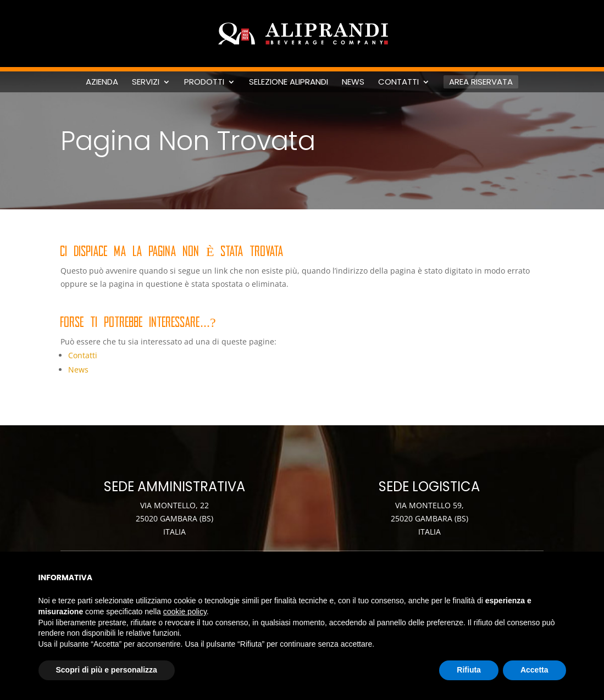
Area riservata (481, 82)
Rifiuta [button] (469, 670)
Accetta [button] (534, 670)
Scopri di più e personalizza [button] (107, 670)
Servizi (146, 82)
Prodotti (204, 82)
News (353, 82)
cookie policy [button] (185, 612)
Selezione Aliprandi (289, 82)
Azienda (102, 82)
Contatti (398, 82)
